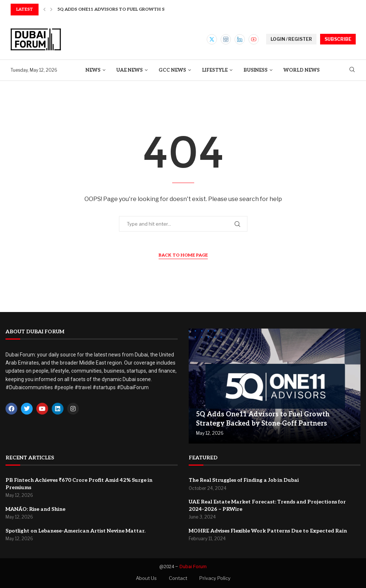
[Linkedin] (240, 39)
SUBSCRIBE (338, 39)
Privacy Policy (215, 578)
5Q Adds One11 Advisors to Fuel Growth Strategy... (123, 9)
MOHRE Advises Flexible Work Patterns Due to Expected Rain (268, 531)
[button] (44, 10)
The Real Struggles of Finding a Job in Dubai (244, 480)
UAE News (130, 70)
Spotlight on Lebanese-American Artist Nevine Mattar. (75, 531)
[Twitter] (212, 39)
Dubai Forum (193, 567)
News (93, 70)
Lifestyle (215, 70)
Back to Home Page (183, 255)
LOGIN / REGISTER (291, 39)
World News (302, 70)
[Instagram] (226, 39)
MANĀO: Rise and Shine (35, 509)
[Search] (352, 70)
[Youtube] (254, 39)
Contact (178, 578)
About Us (146, 578)
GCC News (172, 70)
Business (256, 70)
